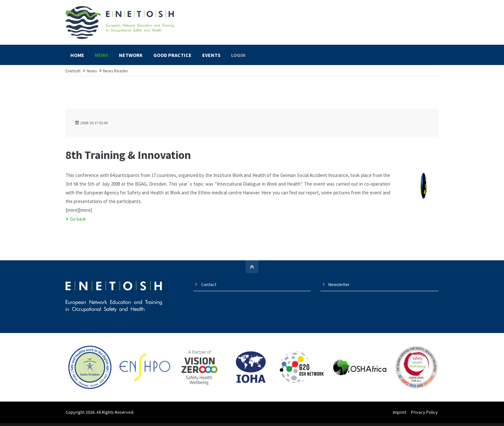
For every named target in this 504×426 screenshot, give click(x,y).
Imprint (400, 415)
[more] (72, 213)
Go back (78, 222)
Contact (209, 287)
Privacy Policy (425, 415)
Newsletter (339, 287)
